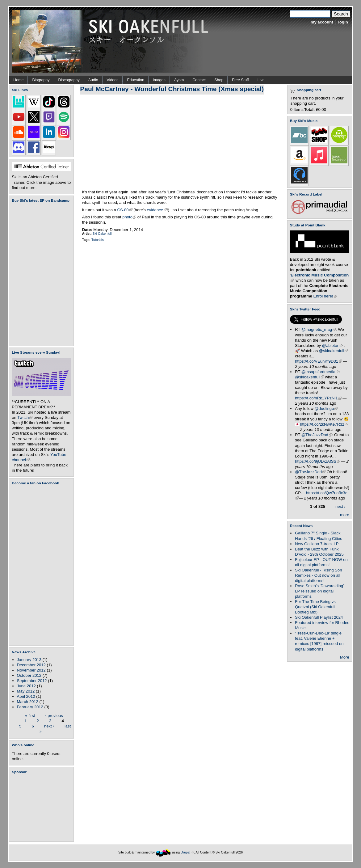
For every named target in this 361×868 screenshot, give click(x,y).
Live (261, 80)
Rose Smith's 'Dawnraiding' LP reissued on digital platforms (319, 591)
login (343, 22)
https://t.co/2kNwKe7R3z (324, 424)
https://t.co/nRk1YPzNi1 (318, 398)
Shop (219, 80)
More (345, 657)
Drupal (187, 852)
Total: (310, 110)
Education (135, 80)
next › (49, 726)
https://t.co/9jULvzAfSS (317, 461)
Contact (199, 80)
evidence (157, 210)
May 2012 (26, 691)
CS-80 (125, 210)
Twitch (25, 417)
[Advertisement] (43, 808)
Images (159, 80)
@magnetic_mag (319, 329)
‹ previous (54, 715)
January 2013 (29, 660)
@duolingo (326, 409)
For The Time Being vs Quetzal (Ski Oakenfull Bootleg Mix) (315, 607)
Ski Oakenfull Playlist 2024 (319, 617)
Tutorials (98, 240)
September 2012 (32, 681)
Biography (41, 80)
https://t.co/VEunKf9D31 (318, 361)
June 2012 (26, 686)
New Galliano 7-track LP (317, 544)
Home (18, 80)
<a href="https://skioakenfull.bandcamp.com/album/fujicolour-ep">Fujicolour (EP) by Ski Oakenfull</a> (40, 274)
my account (322, 22)
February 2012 (30, 707)
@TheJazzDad (317, 435)
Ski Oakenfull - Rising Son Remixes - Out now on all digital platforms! (318, 575)
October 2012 (29, 675)
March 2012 (28, 702)
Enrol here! (325, 296)
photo (129, 217)
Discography (69, 80)
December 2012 (31, 665)
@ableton (333, 346)
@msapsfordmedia (320, 372)
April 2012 (26, 696)
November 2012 (31, 670)
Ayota (179, 80)
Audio (93, 80)
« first (30, 715)
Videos (113, 80)
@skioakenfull (334, 351)
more (345, 515)
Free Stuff (240, 80)
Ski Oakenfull (102, 234)
